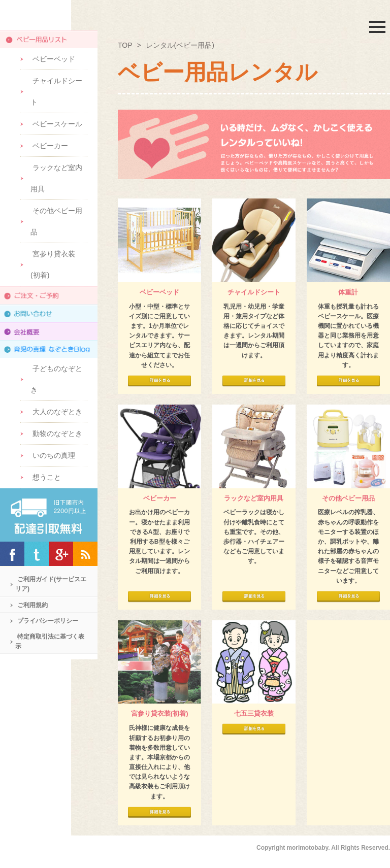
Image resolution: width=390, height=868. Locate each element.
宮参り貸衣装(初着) (53, 264)
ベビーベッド (54, 59)
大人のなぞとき (57, 412)
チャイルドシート (56, 91)
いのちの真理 (54, 455)
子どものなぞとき (56, 379)
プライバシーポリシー (48, 621)
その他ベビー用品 (56, 221)
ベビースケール (57, 124)
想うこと (47, 477)
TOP (125, 45)
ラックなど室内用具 (56, 178)
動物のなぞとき (57, 433)
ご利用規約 (32, 605)
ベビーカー (50, 146)
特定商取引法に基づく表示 (50, 641)
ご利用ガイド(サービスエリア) (51, 584)
